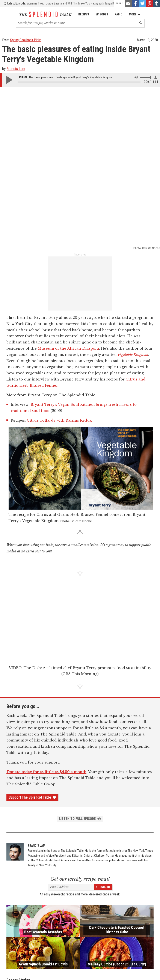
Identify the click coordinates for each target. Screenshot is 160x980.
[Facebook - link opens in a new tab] (135, 3)
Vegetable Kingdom (133, 195)
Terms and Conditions (125, 969)
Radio (118, 14)
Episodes (102, 14)
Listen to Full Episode (80, 659)
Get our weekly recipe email (80, 719)
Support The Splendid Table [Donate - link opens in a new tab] (32, 638)
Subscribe (103, 727)
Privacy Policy (149, 969)
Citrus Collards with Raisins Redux (59, 261)
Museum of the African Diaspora (68, 189)
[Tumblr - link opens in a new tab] (157, 3)
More (135, 14)
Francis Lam (16, 69)
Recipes (84, 14)
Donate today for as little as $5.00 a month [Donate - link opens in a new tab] (46, 612)
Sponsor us (80, 95)
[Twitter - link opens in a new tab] (142, 3)
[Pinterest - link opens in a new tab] (149, 3)
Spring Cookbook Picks (26, 40)
